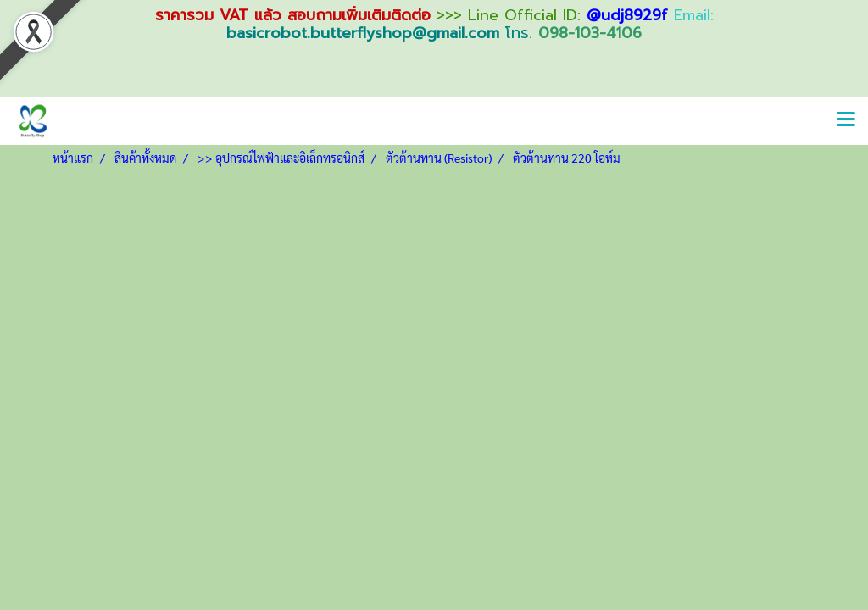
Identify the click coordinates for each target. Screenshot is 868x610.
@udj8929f (627, 15)
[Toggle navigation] (846, 120)
